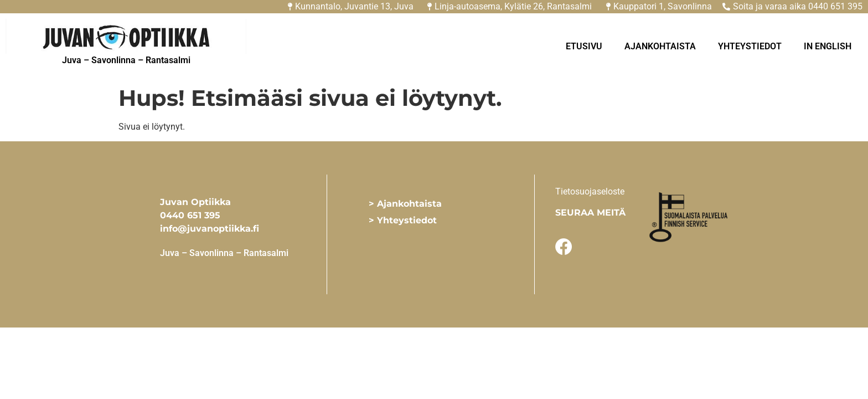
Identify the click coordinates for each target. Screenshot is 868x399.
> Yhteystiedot (403, 220)
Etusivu (584, 46)
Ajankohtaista (660, 46)
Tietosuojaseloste (590, 191)
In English (828, 46)
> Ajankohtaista (405, 204)
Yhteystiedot (750, 46)
